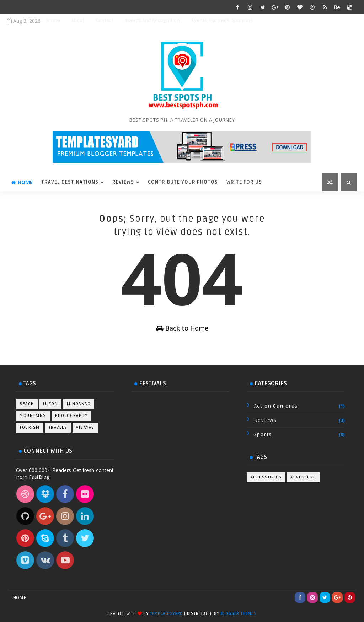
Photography (71, 416)
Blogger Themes (239, 614)
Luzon (51, 404)
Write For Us (244, 182)
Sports (263, 435)
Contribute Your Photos (183, 182)
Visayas (85, 427)
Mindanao (79, 404)
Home (53, 20)
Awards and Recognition (152, 20)
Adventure (303, 477)
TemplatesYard (166, 614)
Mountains (33, 416)
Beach (27, 404)
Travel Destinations (70, 182)
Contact (105, 20)
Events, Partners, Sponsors (222, 20)
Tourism (30, 427)
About (78, 20)
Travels (58, 427)
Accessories (266, 477)
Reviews (123, 182)
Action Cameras (276, 406)
